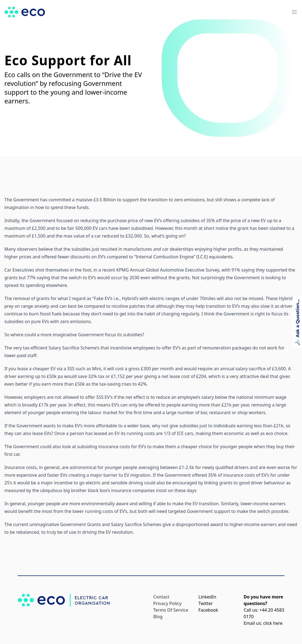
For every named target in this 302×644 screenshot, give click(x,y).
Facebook (208, 610)
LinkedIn (207, 597)
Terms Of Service (171, 610)
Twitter (206, 603)
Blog (158, 617)
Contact (161, 597)
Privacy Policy (167, 603)
